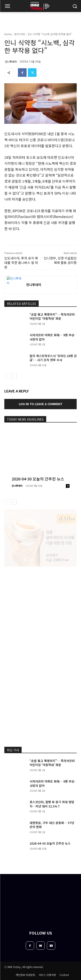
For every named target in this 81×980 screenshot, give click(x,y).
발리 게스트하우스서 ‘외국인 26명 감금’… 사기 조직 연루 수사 (53, 358)
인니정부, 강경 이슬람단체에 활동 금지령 (60, 260)
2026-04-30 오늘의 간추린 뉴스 (38, 479)
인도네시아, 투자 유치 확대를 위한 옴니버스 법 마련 (21, 263)
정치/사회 (20, 34)
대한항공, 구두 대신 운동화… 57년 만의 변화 (52, 825)
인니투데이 (11, 61)
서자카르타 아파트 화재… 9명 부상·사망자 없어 (52, 783)
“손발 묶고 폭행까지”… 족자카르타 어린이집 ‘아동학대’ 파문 (52, 317)
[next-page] (14, 376)
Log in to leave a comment (41, 404)
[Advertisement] (40, 613)
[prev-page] (7, 376)
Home (8, 34)
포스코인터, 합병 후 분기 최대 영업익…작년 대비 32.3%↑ (52, 804)
